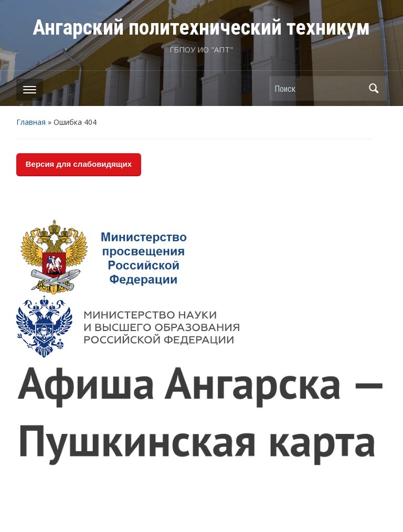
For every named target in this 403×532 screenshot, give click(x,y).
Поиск (374, 88)
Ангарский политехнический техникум (201, 28)
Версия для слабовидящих (79, 164)
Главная (31, 122)
